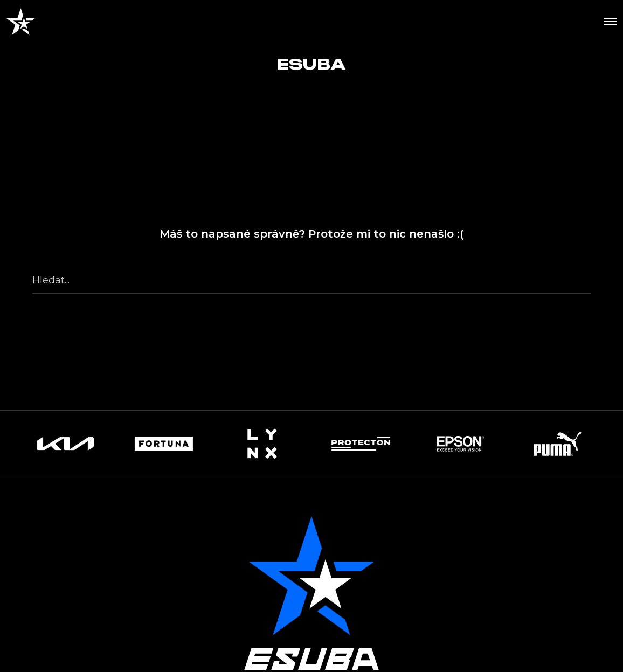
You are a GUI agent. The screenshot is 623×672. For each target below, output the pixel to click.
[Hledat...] (311, 280)
